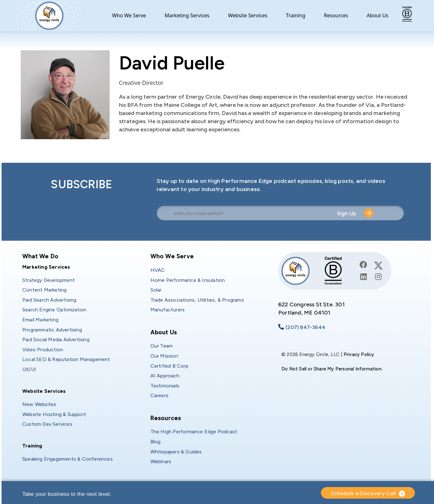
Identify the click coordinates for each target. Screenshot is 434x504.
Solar (156, 290)
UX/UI (29, 369)
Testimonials (165, 386)
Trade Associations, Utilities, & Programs (197, 300)
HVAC (158, 270)
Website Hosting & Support (54, 414)
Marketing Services (187, 16)
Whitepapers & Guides (176, 452)
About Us (378, 16)
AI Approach (165, 376)
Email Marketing (40, 320)
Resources (336, 16)
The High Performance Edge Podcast (194, 432)
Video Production (43, 350)
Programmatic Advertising (52, 330)
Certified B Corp (169, 366)
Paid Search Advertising (49, 300)
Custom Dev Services (47, 424)
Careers (159, 395)
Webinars (161, 461)
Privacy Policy (359, 354)
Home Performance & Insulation (188, 280)
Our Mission (164, 356)
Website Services (248, 16)
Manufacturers (168, 310)
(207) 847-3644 (305, 327)
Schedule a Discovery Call (363, 493)
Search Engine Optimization (54, 310)
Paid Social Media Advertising (56, 340)
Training (296, 16)
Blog (156, 442)
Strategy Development (49, 280)
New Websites (39, 404)
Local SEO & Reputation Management (66, 359)
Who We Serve (129, 16)
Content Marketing (44, 290)
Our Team (162, 346)
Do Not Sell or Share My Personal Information (331, 369)
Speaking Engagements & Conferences (68, 459)
